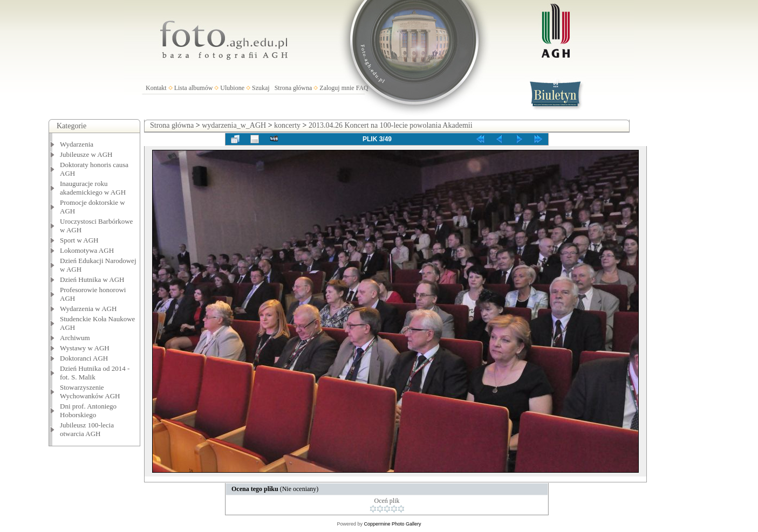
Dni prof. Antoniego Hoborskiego (88, 410)
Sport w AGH (79, 240)
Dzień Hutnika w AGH (92, 279)
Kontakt (156, 88)
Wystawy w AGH (85, 348)
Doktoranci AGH (84, 358)
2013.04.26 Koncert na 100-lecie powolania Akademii (391, 125)
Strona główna (293, 88)
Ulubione (232, 88)
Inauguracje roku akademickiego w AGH (93, 188)
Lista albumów (194, 88)
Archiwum (75, 338)
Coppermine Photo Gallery (392, 524)
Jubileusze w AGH (86, 154)
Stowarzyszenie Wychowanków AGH (90, 392)
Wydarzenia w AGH (88, 309)
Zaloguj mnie (337, 88)
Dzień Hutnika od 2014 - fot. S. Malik (95, 373)
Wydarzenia (77, 144)
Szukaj (261, 88)
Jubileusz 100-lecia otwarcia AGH (87, 429)
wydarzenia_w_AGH (234, 125)
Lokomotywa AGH (87, 250)
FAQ (362, 88)
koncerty (287, 125)
